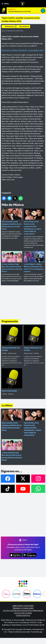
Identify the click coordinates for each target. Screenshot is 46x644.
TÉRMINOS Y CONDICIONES (23, 608)
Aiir (41, 632)
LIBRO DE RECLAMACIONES (23, 606)
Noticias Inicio (10, 26)
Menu (5, 4)
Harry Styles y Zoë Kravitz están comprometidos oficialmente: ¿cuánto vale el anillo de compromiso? (34, 222)
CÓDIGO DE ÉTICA (23, 615)
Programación (10, 321)
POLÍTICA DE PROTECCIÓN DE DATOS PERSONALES (23, 611)
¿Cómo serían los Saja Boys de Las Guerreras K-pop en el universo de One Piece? (12, 262)
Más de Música (24, 26)
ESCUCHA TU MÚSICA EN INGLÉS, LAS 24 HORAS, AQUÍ (23, 50)
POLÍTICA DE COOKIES (23, 613)
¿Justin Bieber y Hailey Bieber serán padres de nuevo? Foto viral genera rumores (34, 262)
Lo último (7, 405)
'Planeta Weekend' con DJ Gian (20, 11)
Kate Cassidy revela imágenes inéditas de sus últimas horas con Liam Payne (12, 219)
